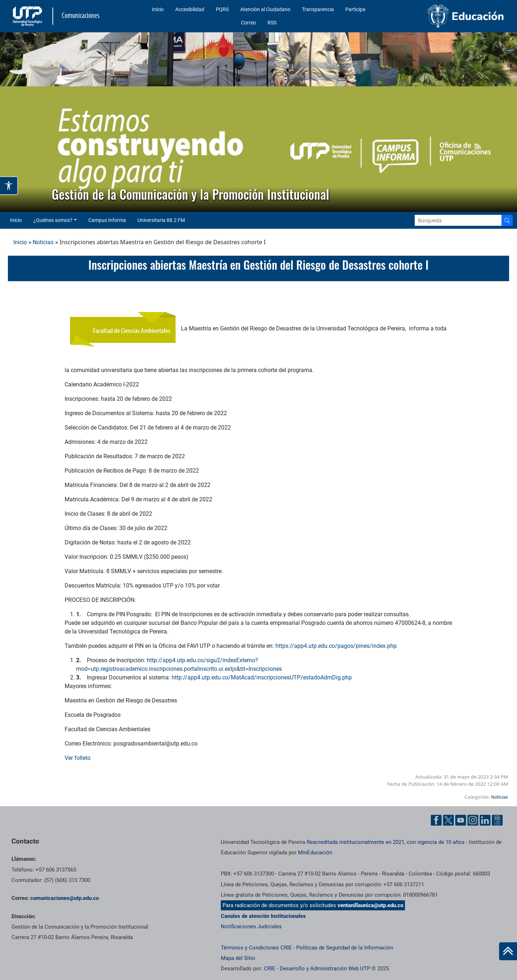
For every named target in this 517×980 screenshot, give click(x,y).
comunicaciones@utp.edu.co (64, 898)
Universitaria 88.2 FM (161, 220)
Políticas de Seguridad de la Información (345, 948)
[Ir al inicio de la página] (508, 951)
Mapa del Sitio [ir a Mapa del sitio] (238, 958)
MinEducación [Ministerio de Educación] (315, 853)
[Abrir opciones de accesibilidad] (9, 186)
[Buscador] (507, 220)
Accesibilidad (190, 9)
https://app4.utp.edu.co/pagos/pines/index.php (336, 646)
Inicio (158, 9)
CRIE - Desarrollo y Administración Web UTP (317, 969)
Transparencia (318, 9)
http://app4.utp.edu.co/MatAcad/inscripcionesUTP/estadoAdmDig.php (262, 677)
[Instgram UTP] (473, 820)
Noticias (43, 242)
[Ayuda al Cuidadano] (497, 820)
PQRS (222, 9)
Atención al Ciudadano (265, 9)
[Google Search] (458, 220)
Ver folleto (78, 758)
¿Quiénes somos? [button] (53, 220)
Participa (355, 9)
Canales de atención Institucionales (263, 916)
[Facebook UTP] (436, 820)
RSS (272, 23)
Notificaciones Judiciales (251, 926)
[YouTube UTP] (461, 820)
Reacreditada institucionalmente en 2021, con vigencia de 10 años (386, 842)
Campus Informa (107, 220)
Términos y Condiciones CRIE (256, 948)
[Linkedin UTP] (485, 820)
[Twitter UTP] (448, 820)
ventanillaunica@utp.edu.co (370, 905)
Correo (248, 23)
